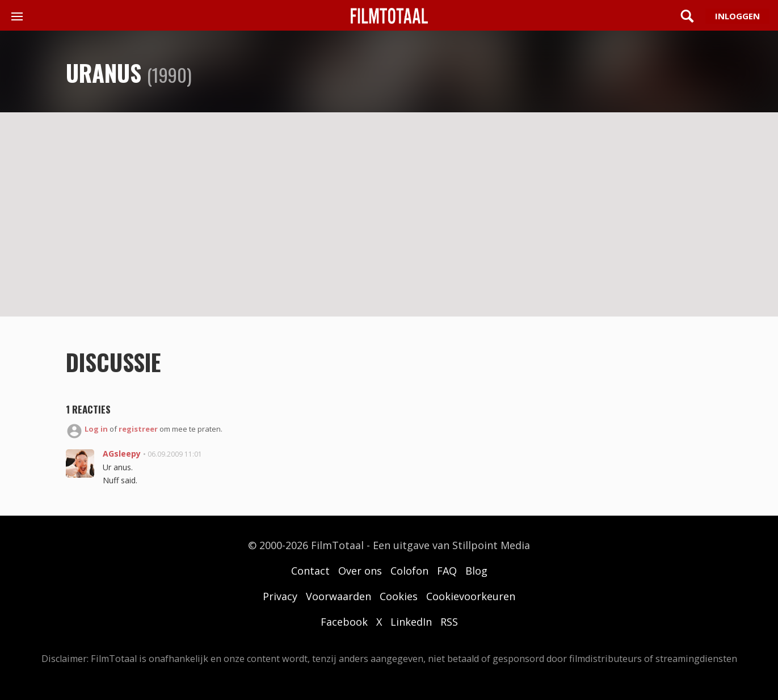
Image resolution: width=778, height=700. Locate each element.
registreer (138, 429)
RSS (449, 622)
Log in (96, 429)
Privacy (280, 596)
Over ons (360, 571)
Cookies (399, 596)
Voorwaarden (338, 596)
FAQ (447, 571)
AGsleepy (122, 454)
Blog (476, 571)
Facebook (344, 622)
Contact (310, 571)
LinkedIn (411, 622)
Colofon (409, 571)
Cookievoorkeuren (471, 596)
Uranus (104, 73)
